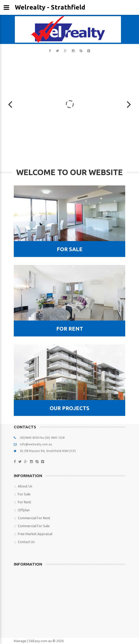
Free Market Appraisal (35, 534)
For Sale (24, 494)
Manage (20, 641)
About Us (25, 486)
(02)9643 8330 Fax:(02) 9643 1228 (42, 438)
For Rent (24, 502)
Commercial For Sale (34, 526)
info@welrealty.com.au (36, 444)
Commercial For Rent (34, 518)
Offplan (24, 510)
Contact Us (26, 542)
